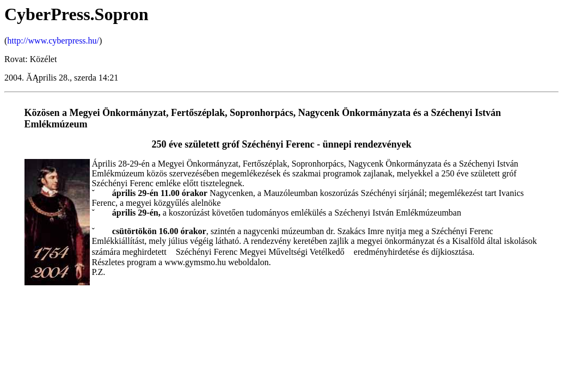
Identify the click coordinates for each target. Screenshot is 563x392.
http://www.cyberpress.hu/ (53, 41)
